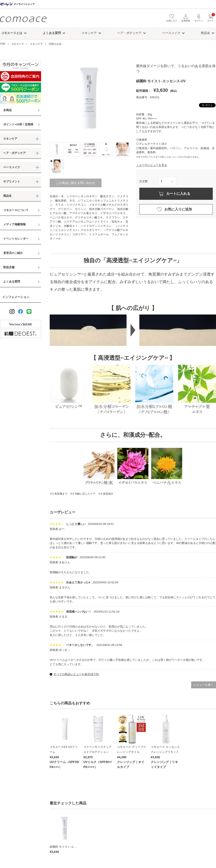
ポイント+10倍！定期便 (18, 124)
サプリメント (12, 182)
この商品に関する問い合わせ (76, 183)
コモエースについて (16, 210)
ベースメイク (171, 33)
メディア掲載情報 (14, 224)
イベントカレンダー (16, 239)
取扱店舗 (9, 267)
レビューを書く (204, 685)
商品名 (205, 33)
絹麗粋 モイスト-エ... (63, 847)
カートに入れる (178, 194)
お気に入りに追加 (178, 209)
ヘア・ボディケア (129, 33)
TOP (3, 44)
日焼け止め (55, 44)
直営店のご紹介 (13, 253)
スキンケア (89, 33)
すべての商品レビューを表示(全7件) (76, 674)
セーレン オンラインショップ (17, 4)
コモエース (23, 19)
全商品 (7, 110)
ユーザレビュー (63, 512)
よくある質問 (12, 282)
